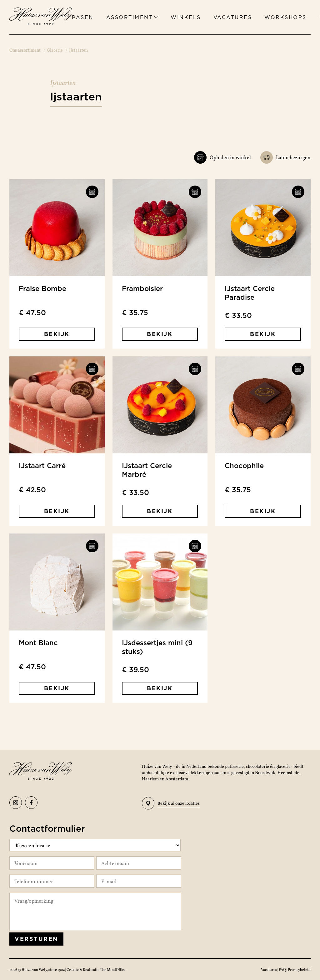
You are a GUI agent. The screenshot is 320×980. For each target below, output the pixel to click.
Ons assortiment (25, 50)
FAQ (283, 969)
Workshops (285, 17)
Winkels (186, 17)
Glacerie (55, 50)
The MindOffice (113, 969)
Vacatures (233, 17)
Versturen (36, 939)
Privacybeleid (299, 969)
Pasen (83, 17)
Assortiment (132, 17)
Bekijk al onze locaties (171, 803)
